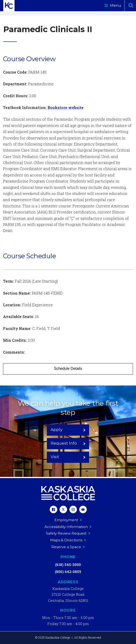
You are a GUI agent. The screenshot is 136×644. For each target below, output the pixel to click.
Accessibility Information (68, 527)
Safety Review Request (68, 533)
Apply (68, 430)
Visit (68, 457)
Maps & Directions (68, 540)
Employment (68, 520)
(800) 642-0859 (68, 572)
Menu (113, 6)
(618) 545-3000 (68, 565)
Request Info (68, 443)
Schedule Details (68, 369)
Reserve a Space (68, 547)
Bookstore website (66, 107)
